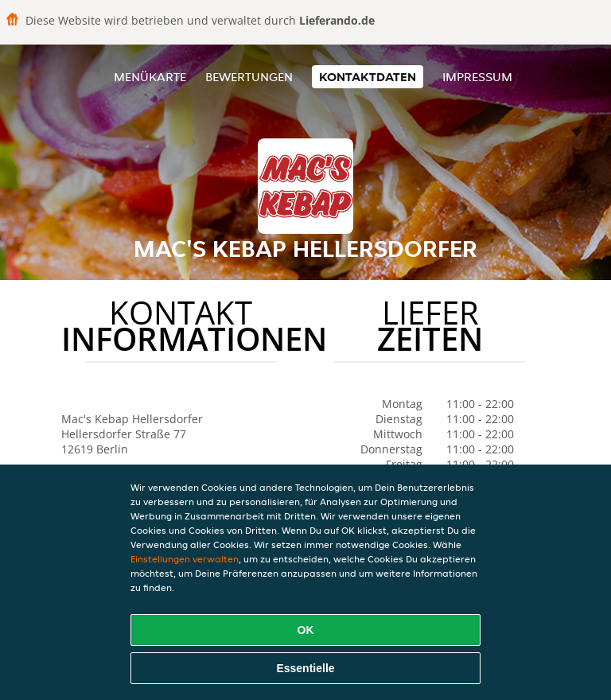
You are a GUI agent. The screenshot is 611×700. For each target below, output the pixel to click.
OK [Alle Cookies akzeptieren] (306, 630)
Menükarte (150, 77)
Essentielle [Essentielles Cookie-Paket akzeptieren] (305, 668)
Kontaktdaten (368, 77)
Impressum (477, 77)
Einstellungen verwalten (185, 559)
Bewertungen (249, 77)
